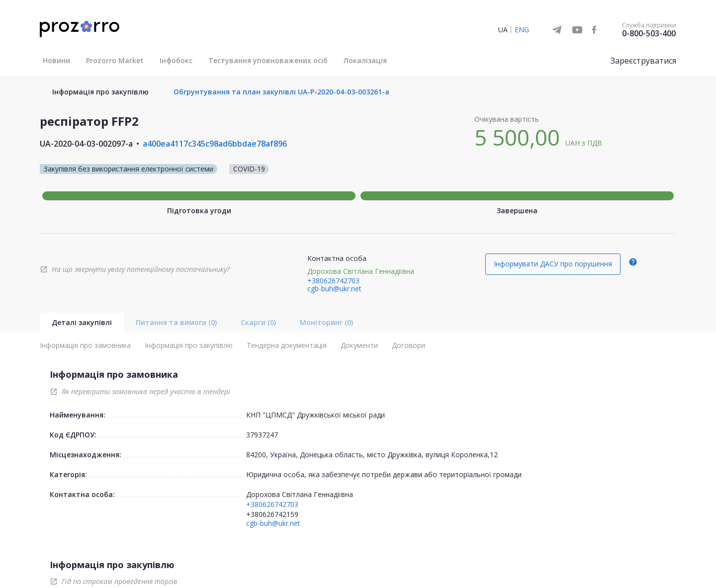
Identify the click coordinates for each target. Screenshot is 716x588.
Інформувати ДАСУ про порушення (553, 264)
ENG (522, 30)
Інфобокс (176, 60)
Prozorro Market (115, 60)
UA (503, 30)
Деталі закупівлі (82, 322)
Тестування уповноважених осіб (268, 60)
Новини (56, 60)
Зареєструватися (643, 61)
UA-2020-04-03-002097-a (86, 144)
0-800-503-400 (649, 33)
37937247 (262, 435)
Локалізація (365, 60)
